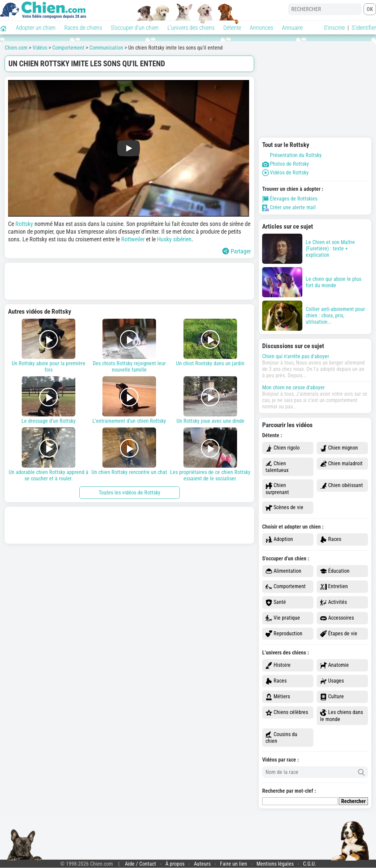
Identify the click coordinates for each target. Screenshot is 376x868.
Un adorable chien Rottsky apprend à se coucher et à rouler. (49, 455)
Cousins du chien (281, 738)
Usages (332, 681)
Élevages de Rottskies (290, 199)
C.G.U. (310, 864)
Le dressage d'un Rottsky (49, 400)
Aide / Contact (140, 864)
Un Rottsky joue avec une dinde (210, 400)
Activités (333, 602)
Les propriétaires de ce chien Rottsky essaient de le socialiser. (210, 455)
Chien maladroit (341, 464)
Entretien (334, 587)
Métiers (278, 697)
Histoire (278, 665)
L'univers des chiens (191, 28)
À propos (175, 864)
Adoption (279, 539)
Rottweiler (134, 239)
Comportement (286, 587)
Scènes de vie (284, 508)
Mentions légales (275, 864)
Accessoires (337, 618)
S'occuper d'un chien (135, 28)
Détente (232, 28)
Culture (332, 697)
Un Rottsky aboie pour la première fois (49, 346)
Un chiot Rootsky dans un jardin (210, 343)
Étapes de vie (339, 634)
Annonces (261, 28)
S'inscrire (334, 28)
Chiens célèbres (287, 713)
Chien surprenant (277, 489)
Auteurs (202, 864)
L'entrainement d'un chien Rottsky (130, 400)
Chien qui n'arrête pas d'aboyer (296, 356)
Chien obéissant (342, 486)
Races (331, 539)
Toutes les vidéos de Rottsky (130, 493)
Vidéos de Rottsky (285, 173)
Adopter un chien (36, 28)
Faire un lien (234, 864)
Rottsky (25, 224)
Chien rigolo (283, 448)
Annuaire (292, 28)
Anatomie (334, 665)
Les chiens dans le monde (342, 716)
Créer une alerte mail (289, 207)
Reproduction (284, 634)
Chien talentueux (277, 467)
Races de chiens (83, 28)
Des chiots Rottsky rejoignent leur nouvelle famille (130, 346)
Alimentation (283, 571)
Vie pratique (283, 618)
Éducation (335, 571)
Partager (237, 251)
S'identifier (364, 28)
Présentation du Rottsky (292, 155)
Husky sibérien (174, 239)
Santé (276, 602)
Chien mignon (339, 448)
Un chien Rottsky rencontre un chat (130, 451)
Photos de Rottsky (286, 164)
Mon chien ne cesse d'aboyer (293, 387)
